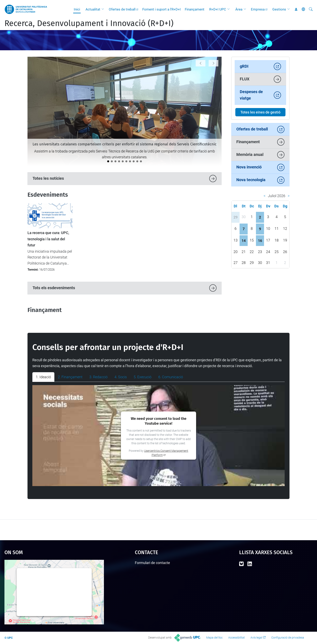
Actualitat (93, 9)
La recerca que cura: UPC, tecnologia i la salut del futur (48, 239)
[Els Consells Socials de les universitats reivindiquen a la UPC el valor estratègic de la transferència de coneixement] (130, 161)
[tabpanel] (158, 436)
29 (236, 217)
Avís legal (256, 638)
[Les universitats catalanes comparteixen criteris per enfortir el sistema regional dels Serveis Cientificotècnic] (108, 161)
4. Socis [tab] (121, 377)
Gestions (279, 9)
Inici (77, 9)
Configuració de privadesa (288, 638)
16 (260, 241)
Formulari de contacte (152, 563)
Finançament (195, 9)
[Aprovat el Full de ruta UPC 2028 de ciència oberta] (134, 161)
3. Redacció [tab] (98, 377)
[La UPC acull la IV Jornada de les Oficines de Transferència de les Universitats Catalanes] (115, 161)
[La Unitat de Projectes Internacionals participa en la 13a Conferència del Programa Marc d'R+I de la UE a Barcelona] (126, 161)
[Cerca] (311, 9)
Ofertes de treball (122, 9)
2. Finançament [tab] (70, 377)
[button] (104, 9)
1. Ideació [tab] (43, 377)
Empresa (258, 9)
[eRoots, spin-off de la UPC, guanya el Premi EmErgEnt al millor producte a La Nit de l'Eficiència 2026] (123, 161)
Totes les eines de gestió (260, 112)
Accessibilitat (237, 638)
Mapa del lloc (214, 638)
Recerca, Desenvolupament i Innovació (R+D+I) (89, 23)
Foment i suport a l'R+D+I (162, 9)
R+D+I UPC (218, 9)
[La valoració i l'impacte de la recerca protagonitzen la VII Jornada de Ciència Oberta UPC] (112, 161)
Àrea (239, 9)
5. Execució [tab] (143, 377)
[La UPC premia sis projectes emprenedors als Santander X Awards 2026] (119, 161)
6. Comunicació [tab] (171, 377)
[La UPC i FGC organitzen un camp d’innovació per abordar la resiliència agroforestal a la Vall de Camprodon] (141, 161)
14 (244, 241)
